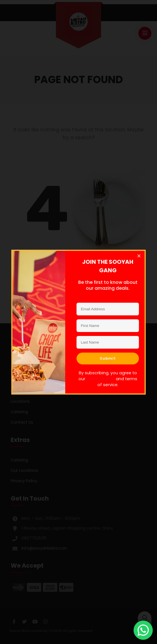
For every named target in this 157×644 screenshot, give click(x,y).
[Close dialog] (139, 256)
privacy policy (101, 379)
